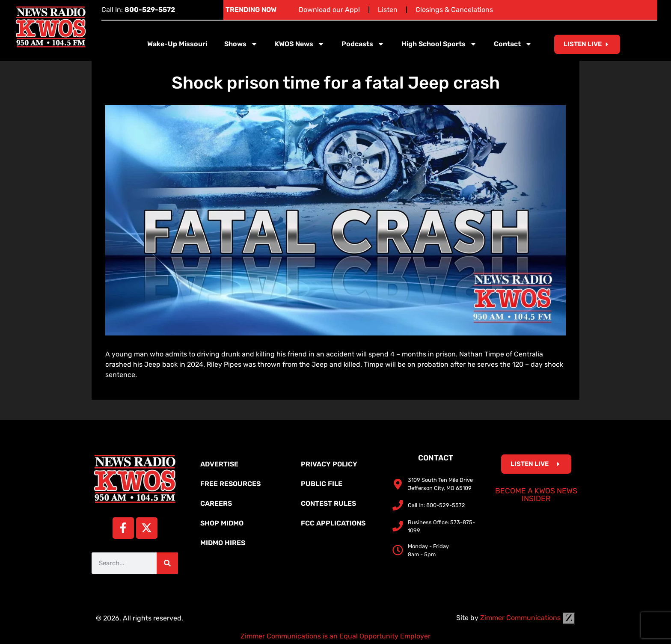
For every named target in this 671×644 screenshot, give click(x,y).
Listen (388, 10)
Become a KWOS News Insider (536, 495)
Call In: (138, 10)
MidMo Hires (223, 543)
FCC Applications (333, 523)
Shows (241, 44)
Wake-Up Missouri (177, 44)
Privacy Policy (329, 464)
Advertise (219, 464)
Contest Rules (328, 503)
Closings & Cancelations (454, 10)
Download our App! (329, 10)
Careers (216, 503)
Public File (322, 484)
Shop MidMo (222, 523)
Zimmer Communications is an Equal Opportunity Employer (335, 636)
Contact (513, 44)
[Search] (167, 563)
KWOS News (300, 44)
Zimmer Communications (528, 618)
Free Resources (230, 484)
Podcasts (363, 44)
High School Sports (439, 44)
